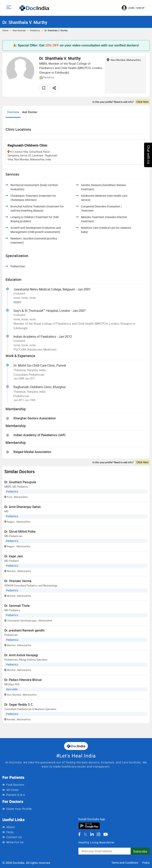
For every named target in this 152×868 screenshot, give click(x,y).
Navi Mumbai (19, 30)
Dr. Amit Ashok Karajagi (21, 655)
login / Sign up (133, 8)
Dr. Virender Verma (18, 581)
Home (5, 30)
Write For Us (15, 842)
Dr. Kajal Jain (14, 556)
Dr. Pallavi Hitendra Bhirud (23, 680)
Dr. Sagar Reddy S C (19, 704)
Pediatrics (35, 30)
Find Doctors (15, 785)
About (11, 827)
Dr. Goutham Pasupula (20, 482)
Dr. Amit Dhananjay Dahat (22, 507)
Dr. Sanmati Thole (17, 606)
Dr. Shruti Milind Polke (20, 531)
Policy (146, 863)
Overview (13, 112)
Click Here (142, 102)
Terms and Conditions (125, 863)
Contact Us (14, 837)
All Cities (12, 790)
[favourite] (44, 88)
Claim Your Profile (19, 809)
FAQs (10, 832)
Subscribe (140, 851)
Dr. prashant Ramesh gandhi (24, 630)
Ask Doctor (30, 112)
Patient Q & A (16, 795)
